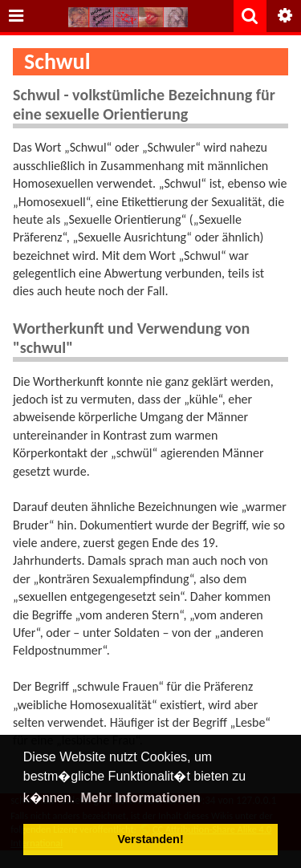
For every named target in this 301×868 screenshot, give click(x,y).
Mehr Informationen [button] (140, 798)
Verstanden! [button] (150, 839)
